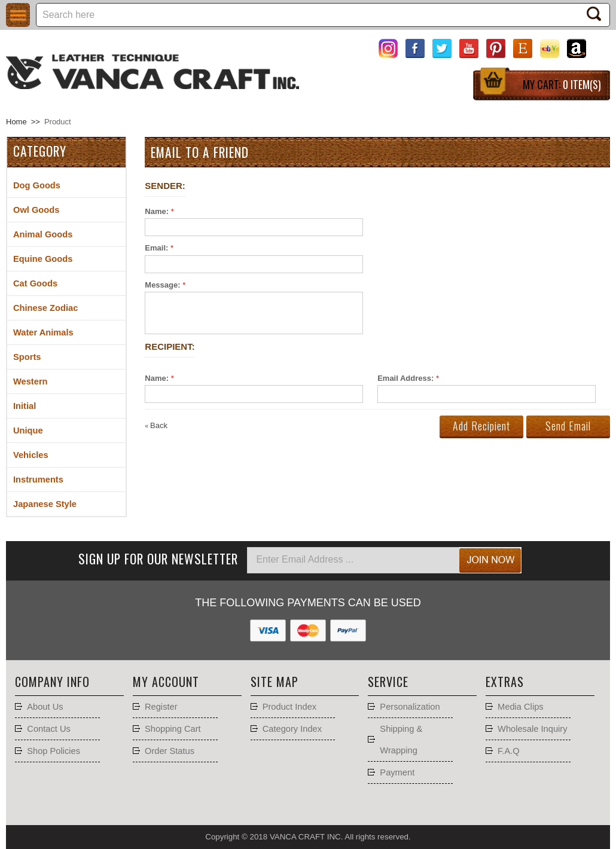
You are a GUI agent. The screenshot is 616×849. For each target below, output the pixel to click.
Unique (28, 430)
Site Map (275, 682)
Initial (25, 406)
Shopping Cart (173, 729)
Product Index (289, 707)
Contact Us (49, 729)
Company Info (52, 682)
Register (161, 707)
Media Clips (521, 707)
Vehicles (31, 455)
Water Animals (43, 332)
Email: (156, 248)
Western (31, 381)
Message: (162, 285)
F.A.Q (509, 751)
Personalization (410, 707)
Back (156, 425)
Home (16, 122)
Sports (27, 357)
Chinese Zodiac (45, 308)
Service (388, 682)
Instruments (38, 480)
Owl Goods (36, 210)
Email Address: (405, 378)
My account (166, 682)
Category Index (292, 729)
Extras (505, 682)
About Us (45, 707)
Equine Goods (43, 259)
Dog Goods (37, 185)
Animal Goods (43, 234)
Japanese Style (45, 504)
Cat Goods (35, 283)
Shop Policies (54, 751)
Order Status (170, 751)
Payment (397, 772)
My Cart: (562, 84)
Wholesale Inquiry (533, 729)
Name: (157, 211)
